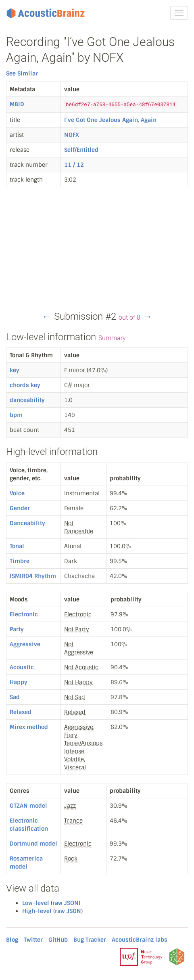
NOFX (72, 135)
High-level (37, 911)
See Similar (22, 73)
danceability (27, 400)
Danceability (27, 523)
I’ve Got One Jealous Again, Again (110, 120)
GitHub (58, 940)
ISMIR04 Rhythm (33, 576)
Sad (15, 697)
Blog (12, 940)
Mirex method (29, 727)
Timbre (20, 561)
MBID (17, 104)
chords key (25, 385)
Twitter (33, 940)
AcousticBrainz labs (140, 940)
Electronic (24, 614)
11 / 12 (74, 165)
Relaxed (21, 712)
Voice (17, 493)
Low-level (36, 903)
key (15, 370)
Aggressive (25, 644)
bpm (16, 415)
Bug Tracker (90, 940)
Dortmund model (33, 844)
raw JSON (66, 903)
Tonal (17, 546)
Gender (20, 508)
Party (17, 629)
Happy (19, 682)
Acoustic (22, 667)
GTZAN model (28, 806)
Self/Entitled (81, 150)
